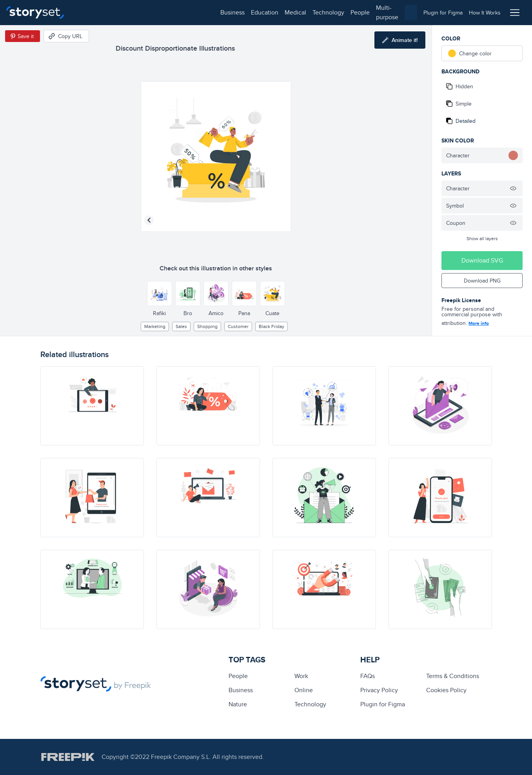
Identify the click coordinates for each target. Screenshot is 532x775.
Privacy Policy (379, 690)
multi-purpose (251, 12)
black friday (271, 326)
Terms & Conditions (453, 676)
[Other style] (160, 294)
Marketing (155, 326)
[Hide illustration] (513, 188)
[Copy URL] (66, 36)
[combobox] (347, 13)
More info (479, 323)
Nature (238, 704)
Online (304, 690)
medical (152, 12)
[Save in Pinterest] (23, 36)
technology (184, 12)
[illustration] (92, 406)
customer (238, 326)
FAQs (368, 676)
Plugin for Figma (383, 704)
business (89, 12)
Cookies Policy (446, 690)
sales (181, 326)
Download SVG (482, 260)
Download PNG (482, 281)
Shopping (207, 326)
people (216, 12)
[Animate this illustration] (400, 40)
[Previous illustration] (149, 220)
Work (301, 676)
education (121, 12)
